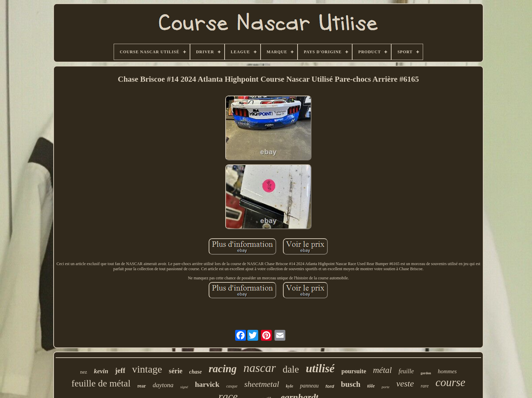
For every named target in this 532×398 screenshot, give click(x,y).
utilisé (320, 368)
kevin (101, 371)
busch (351, 384)
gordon (426, 373)
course (450, 382)
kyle (290, 386)
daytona (163, 385)
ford (330, 386)
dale (291, 369)
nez (84, 372)
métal (382, 370)
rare (425, 386)
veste (405, 384)
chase (196, 372)
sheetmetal (262, 384)
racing (223, 369)
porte (386, 387)
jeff (120, 371)
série (176, 371)
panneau (309, 386)
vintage (147, 369)
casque (232, 386)
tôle (371, 386)
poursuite (354, 371)
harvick (207, 384)
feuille (406, 371)
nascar (260, 368)
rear (142, 386)
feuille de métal (101, 383)
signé (184, 387)
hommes (447, 371)
